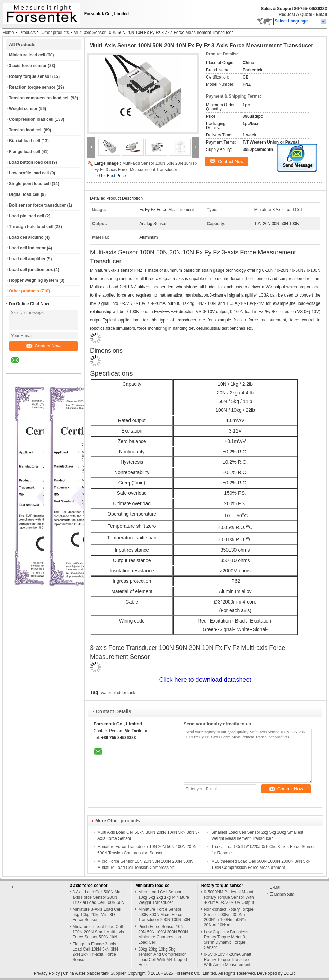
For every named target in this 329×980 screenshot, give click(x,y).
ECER (289, 973)
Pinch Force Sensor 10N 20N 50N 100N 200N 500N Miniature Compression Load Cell (163, 934)
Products (28, 33)
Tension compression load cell (39, 98)
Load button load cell (30, 162)
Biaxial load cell (25, 141)
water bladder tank (118, 693)
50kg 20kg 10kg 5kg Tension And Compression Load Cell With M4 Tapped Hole (163, 957)
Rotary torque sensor (30, 76)
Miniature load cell (27, 55)
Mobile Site (282, 895)
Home (8, 33)
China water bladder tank (86, 973)
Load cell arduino (26, 237)
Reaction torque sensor (32, 87)
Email (321, 15)
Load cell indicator (27, 248)
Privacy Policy (47, 973)
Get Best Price (112, 176)
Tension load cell (26, 130)
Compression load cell (31, 119)
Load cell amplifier (27, 259)
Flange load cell (25, 152)
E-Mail (275, 887)
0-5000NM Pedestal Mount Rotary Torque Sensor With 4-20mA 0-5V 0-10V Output (229, 897)
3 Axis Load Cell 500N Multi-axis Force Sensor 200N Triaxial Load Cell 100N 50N (99, 897)
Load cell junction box (31, 270)
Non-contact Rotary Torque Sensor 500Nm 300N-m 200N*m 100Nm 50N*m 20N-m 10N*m (229, 917)
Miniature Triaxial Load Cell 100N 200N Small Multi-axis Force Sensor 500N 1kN (98, 932)
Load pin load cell (26, 216)
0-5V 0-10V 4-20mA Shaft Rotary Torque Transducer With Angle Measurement (228, 960)
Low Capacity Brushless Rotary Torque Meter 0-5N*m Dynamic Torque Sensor (226, 940)
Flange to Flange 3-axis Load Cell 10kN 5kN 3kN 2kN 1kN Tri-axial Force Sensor (95, 952)
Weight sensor (23, 109)
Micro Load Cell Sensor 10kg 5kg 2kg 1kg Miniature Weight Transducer (164, 897)
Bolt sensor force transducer (37, 205)
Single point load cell (30, 184)
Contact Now (43, 346)
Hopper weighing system (34, 280)
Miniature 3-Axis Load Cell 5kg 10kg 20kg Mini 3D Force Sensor (97, 915)
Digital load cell (24, 194)
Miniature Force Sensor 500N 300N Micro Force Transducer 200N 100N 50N (164, 915)
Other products (55, 33)
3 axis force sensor (28, 66)
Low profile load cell (29, 173)
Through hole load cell (31, 227)
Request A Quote (295, 15)
